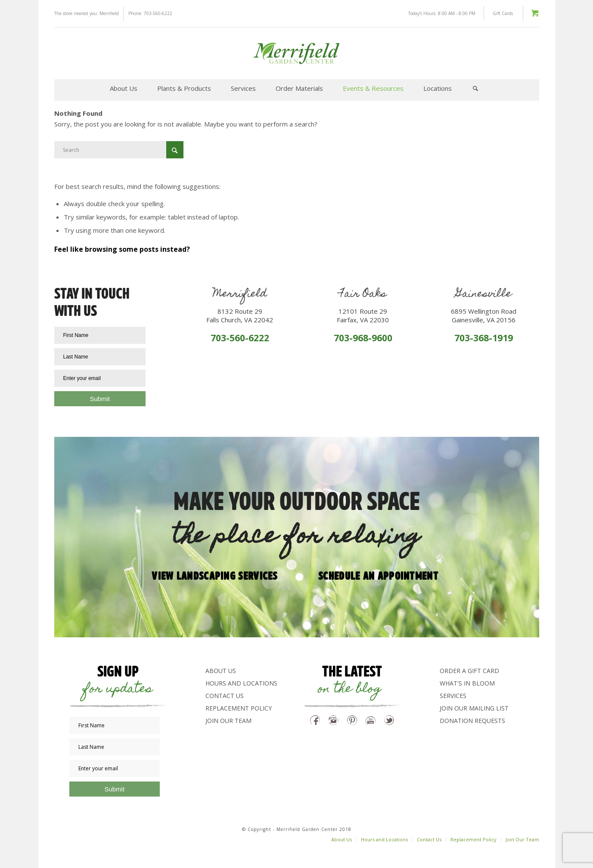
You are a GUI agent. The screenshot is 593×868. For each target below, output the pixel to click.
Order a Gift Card (469, 671)
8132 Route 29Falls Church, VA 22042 (240, 315)
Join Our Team (228, 721)
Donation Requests (472, 721)
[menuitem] (124, 88)
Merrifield (109, 13)
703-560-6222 (158, 13)
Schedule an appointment (378, 575)
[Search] (475, 88)
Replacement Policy (239, 708)
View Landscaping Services (215, 575)
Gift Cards (503, 13)
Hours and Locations (241, 683)
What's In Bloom (467, 683)
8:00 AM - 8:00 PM (457, 13)
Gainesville (484, 295)
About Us (221, 671)
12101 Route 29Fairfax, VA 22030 (363, 315)
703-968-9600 (363, 338)
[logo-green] (296, 53)
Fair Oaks (363, 295)
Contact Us (225, 696)
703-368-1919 (484, 338)
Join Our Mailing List (474, 708)
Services (453, 696)
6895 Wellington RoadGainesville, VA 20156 (484, 315)
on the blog (350, 690)
